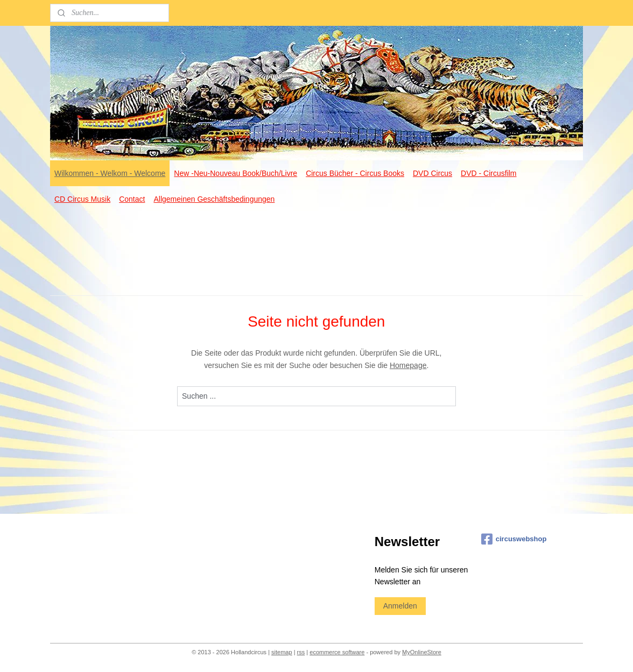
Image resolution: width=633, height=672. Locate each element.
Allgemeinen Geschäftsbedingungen (214, 199)
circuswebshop (514, 539)
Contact (132, 199)
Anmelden (400, 606)
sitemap (282, 652)
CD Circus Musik (82, 199)
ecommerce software (337, 652)
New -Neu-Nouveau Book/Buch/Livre (235, 173)
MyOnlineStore (422, 652)
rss (301, 652)
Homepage (408, 365)
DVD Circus (432, 173)
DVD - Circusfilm (488, 173)
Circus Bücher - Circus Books (355, 173)
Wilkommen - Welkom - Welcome (110, 173)
